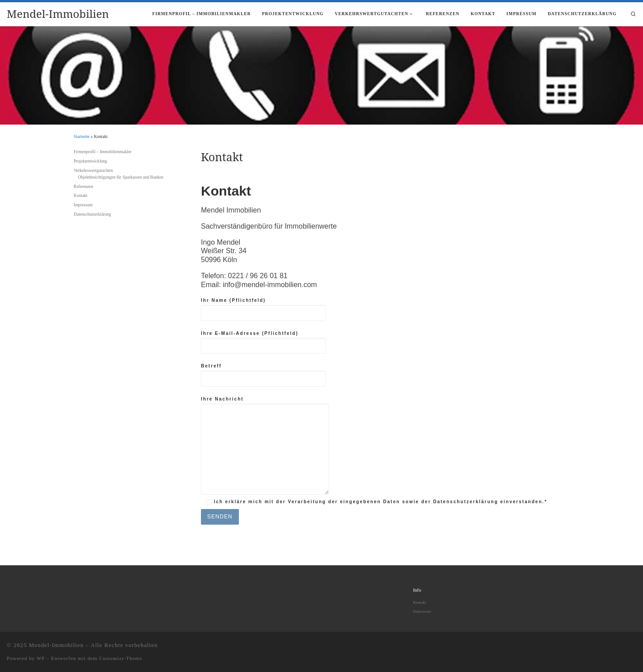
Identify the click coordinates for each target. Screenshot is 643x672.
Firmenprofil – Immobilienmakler (103, 152)
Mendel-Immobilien (56, 645)
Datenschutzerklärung (92, 214)
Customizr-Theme (121, 658)
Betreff (263, 375)
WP (41, 658)
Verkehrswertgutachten (93, 170)
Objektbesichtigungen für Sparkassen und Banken (121, 177)
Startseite (82, 136)
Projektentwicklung (90, 161)
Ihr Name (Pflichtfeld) (263, 309)
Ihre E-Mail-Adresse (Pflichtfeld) (263, 342)
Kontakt (81, 195)
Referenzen (84, 186)
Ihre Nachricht (265, 446)
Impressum (83, 205)
